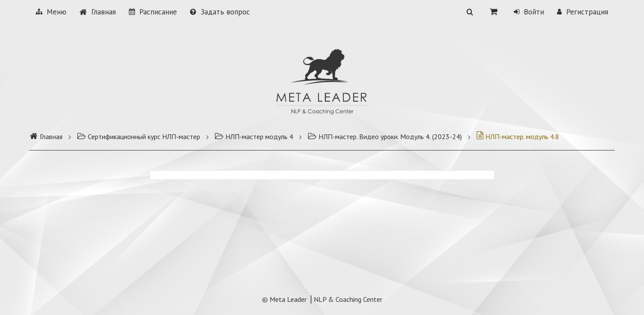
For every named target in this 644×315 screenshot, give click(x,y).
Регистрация (583, 12)
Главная (98, 12)
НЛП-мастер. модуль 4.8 (518, 136)
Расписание (153, 12)
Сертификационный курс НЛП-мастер (138, 136)
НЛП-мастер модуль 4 (254, 136)
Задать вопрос (220, 12)
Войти (529, 12)
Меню (51, 12)
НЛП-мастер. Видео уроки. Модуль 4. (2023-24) (385, 136)
